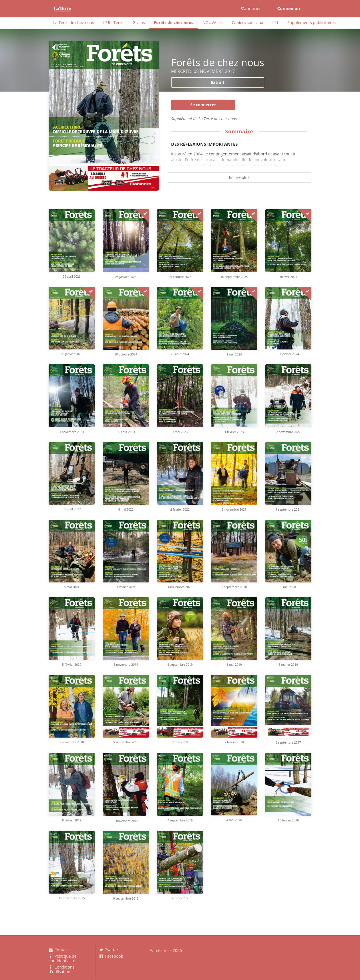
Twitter (109, 950)
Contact (59, 950)
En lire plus (239, 177)
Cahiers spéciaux (248, 22)
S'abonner (251, 8)
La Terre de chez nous (74, 22)
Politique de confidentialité (63, 958)
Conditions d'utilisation (61, 969)
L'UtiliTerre (113, 22)
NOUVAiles (212, 22)
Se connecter (203, 105)
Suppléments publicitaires (312, 22)
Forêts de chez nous (174, 22)
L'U (275, 22)
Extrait (217, 82)
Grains (139, 22)
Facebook (111, 956)
